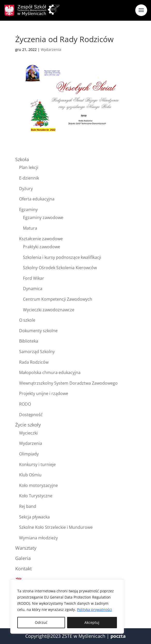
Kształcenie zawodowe (41, 239)
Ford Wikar (34, 278)
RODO (25, 404)
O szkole (27, 320)
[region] (67, 607)
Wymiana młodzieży (38, 538)
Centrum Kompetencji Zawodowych (58, 299)
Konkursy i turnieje (37, 464)
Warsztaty (26, 548)
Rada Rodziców (34, 362)
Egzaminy (28, 210)
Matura (30, 228)
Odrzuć (41, 622)
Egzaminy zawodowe (43, 218)
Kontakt (23, 569)
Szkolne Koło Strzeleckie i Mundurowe (56, 527)
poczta (118, 636)
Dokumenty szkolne (38, 331)
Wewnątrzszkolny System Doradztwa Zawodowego (68, 383)
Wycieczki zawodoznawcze (49, 310)
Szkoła (22, 159)
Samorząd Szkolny (37, 352)
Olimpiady (29, 454)
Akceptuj (92, 622)
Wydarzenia (51, 49)
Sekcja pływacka (34, 517)
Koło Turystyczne (36, 496)
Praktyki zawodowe (42, 247)
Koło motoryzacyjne (38, 485)
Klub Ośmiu (30, 475)
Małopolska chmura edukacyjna (50, 373)
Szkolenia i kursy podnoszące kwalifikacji (62, 257)
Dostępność (31, 415)
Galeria (23, 558)
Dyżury (26, 189)
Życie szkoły (28, 425)
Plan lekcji (29, 167)
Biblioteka (29, 341)
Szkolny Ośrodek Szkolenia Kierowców (60, 268)
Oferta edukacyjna (37, 199)
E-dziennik (29, 178)
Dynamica (33, 289)
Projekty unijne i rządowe (44, 393)
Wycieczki (28, 433)
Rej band (28, 506)
